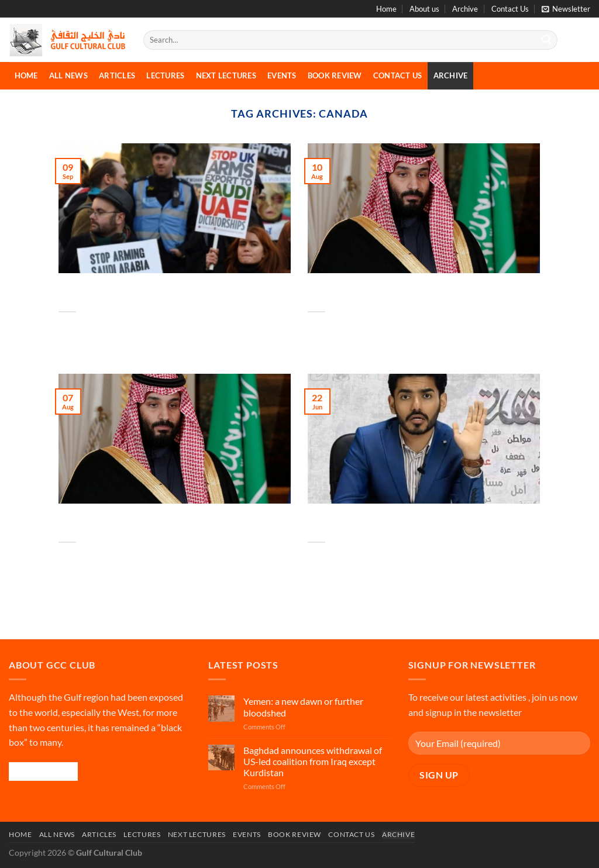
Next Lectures (226, 75)
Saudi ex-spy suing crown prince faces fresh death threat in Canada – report (391, 293)
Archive (465, 9)
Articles (117, 75)
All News (68, 75)
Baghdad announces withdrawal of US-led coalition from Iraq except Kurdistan (313, 761)
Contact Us (510, 9)
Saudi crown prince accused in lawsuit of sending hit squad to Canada (142, 523)
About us (424, 9)
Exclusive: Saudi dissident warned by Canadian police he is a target (383, 523)
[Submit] (546, 40)
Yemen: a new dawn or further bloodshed (303, 707)
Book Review (335, 75)
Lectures (165, 75)
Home (386, 9)
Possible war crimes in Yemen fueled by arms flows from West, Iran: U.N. (139, 293)
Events (282, 75)
